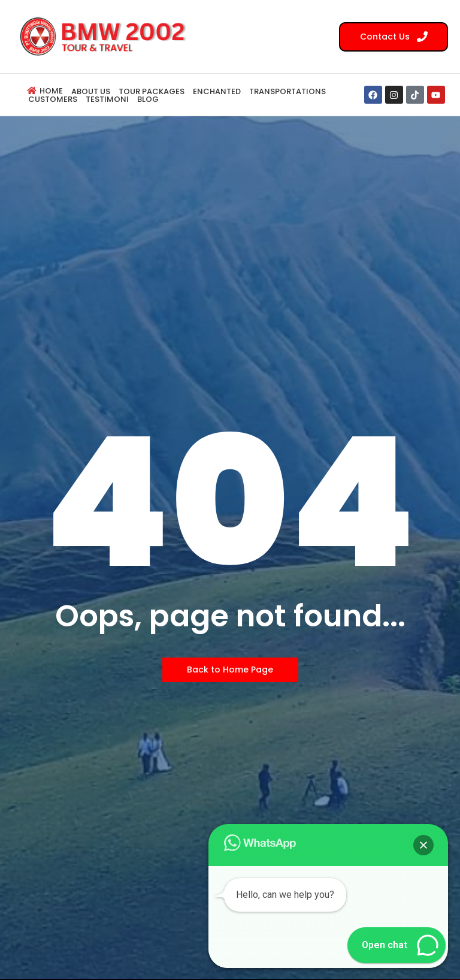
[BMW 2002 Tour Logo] (107, 36)
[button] (423, 845)
